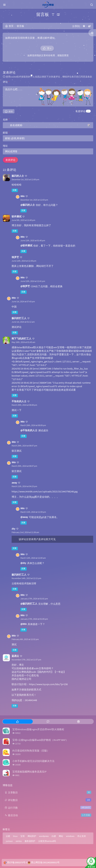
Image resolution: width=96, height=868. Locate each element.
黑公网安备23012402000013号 (45, 862)
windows (70, 836)
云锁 (8, 836)
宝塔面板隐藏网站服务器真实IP (29, 772)
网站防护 (32, 836)
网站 (61, 836)
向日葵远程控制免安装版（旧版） (31, 751)
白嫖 (54, 836)
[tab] (18, 721)
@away (24, 517)
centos (19, 841)
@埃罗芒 (25, 286)
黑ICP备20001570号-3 (17, 862)
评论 (6, 82)
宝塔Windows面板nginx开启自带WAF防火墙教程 (38, 729)
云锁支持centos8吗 (47, 841)
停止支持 (82, 836)
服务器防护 (30, 841)
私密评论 (80, 111)
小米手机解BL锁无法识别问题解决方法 (33, 761)
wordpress (44, 836)
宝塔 (23, 836)
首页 (9, 26)
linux (15, 836)
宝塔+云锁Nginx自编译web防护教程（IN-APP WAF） (40, 740)
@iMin (24, 624)
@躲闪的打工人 (29, 604)
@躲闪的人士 (28, 205)
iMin (23, 196)
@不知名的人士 (29, 430)
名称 (6, 120)
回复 (15, 190)
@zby (23, 563)
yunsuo (9, 841)
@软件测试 (26, 245)
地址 (5, 146)
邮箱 (6, 133)
